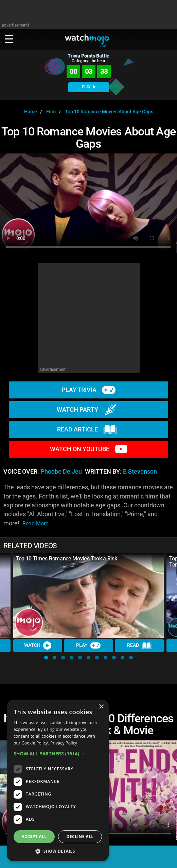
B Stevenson (140, 472)
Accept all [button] (34, 837)
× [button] (101, 707)
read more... (37, 523)
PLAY (89, 87)
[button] (46, 658)
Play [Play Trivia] (88, 645)
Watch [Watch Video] (38, 645)
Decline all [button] (80, 837)
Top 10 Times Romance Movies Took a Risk (67, 559)
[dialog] (58, 780)
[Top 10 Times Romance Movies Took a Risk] (88, 595)
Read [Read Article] (139, 646)
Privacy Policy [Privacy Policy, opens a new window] (64, 743)
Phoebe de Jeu (61, 472)
